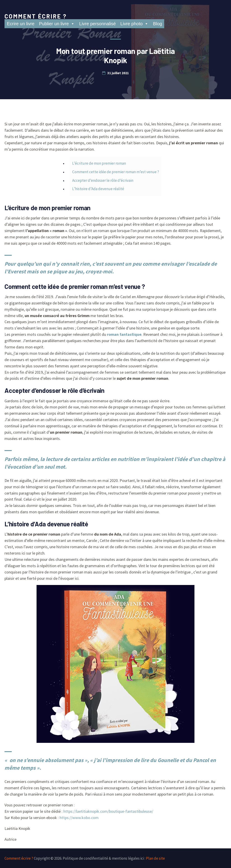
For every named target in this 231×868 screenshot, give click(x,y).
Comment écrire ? (36, 16)
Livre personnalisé (97, 24)
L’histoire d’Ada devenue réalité (98, 189)
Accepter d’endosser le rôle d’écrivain (103, 180)
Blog (157, 24)
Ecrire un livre (21, 24)
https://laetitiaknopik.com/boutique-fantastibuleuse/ (108, 811)
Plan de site (155, 858)
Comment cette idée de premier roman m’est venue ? (116, 172)
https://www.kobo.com (79, 818)
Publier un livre (57, 24)
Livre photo (134, 24)
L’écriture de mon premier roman (99, 163)
